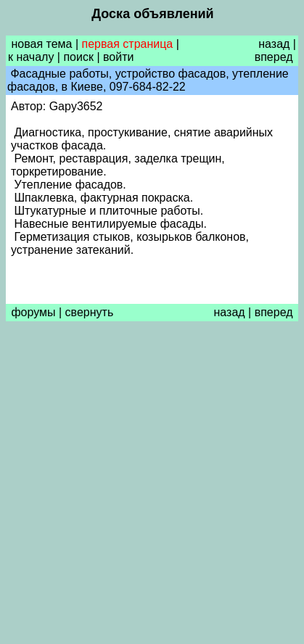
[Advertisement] (152, 486)
